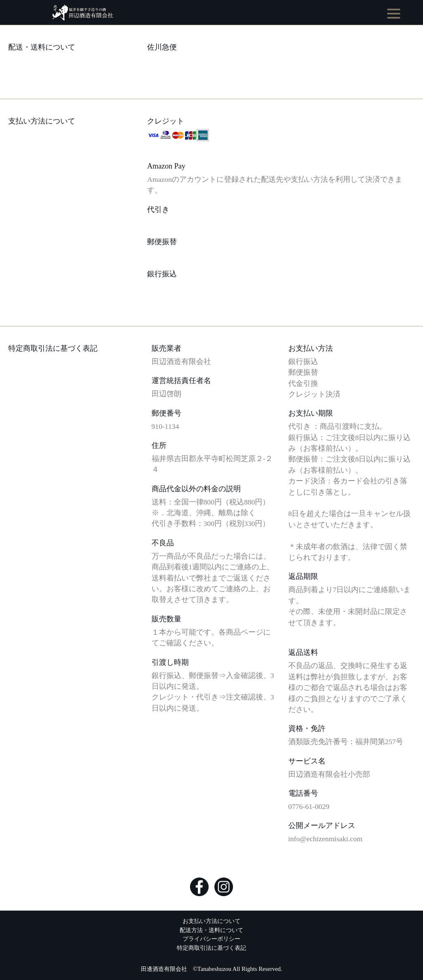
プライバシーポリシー (211, 939)
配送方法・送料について (211, 930)
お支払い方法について (211, 921)
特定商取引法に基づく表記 (211, 948)
